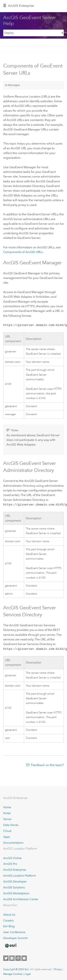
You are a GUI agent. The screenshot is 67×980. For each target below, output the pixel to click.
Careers (8, 919)
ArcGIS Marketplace (16, 892)
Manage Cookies (13, 973)
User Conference (14, 931)
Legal (28, 973)
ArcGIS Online (12, 857)
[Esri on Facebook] (12, 957)
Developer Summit (15, 937)
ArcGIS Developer (15, 880)
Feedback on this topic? (47, 764)
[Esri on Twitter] (6, 957)
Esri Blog (9, 925)
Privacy (58, 968)
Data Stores (11, 824)
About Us (9, 914)
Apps (7, 836)
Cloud (7, 830)
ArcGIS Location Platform (20, 875)
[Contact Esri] (24, 957)
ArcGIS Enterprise (21, 6)
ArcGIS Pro (10, 863)
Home (7, 806)
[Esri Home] (11, 945)
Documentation (13, 842)
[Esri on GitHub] (18, 957)
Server (7, 818)
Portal (7, 812)
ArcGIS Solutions (14, 886)
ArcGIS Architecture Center (21, 898)
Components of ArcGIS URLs (23, 252)
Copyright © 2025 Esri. (16, 968)
